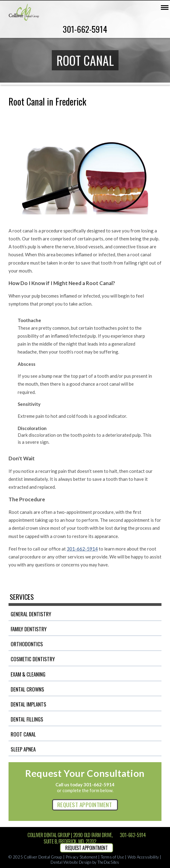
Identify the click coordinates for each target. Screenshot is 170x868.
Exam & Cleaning (28, 674)
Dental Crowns (27, 689)
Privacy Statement (81, 857)
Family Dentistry (29, 629)
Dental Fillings (27, 719)
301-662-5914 (85, 29)
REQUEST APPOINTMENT (85, 804)
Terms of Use (112, 857)
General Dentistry (31, 614)
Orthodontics (27, 644)
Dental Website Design (71, 862)
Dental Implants (28, 704)
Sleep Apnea (23, 749)
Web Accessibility (143, 857)
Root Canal (23, 734)
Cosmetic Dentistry (33, 659)
